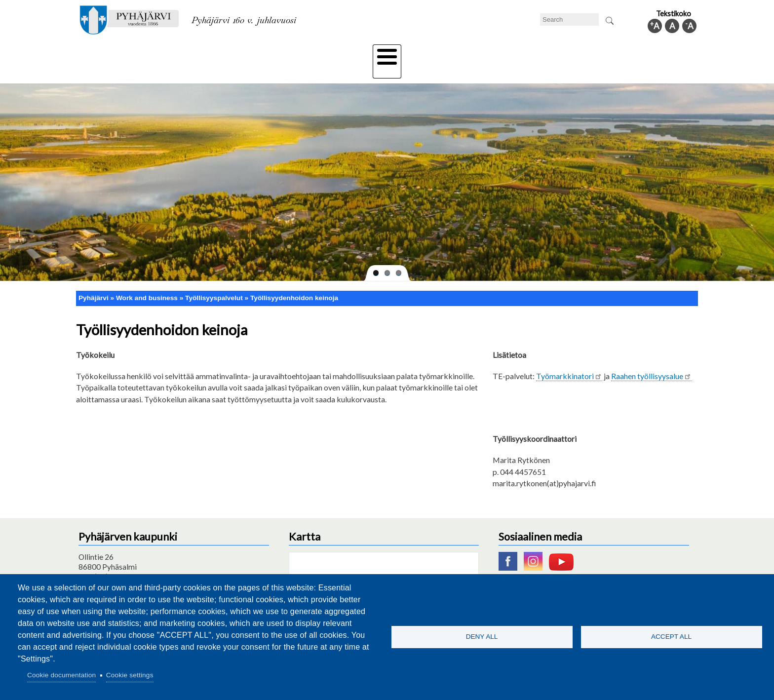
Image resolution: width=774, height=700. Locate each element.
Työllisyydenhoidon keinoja (294, 281)
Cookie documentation (61, 675)
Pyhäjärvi (94, 281)
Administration (567, 53)
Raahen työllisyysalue (651, 358)
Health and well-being (363, 53)
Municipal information (645, 53)
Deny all (482, 637)
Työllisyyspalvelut (214, 281)
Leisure (297, 53)
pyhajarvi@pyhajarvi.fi (115, 569)
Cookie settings (130, 675)
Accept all (671, 637)
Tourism (430, 53)
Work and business (493, 53)
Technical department (128, 53)
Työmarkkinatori (569, 358)
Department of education (224, 53)
